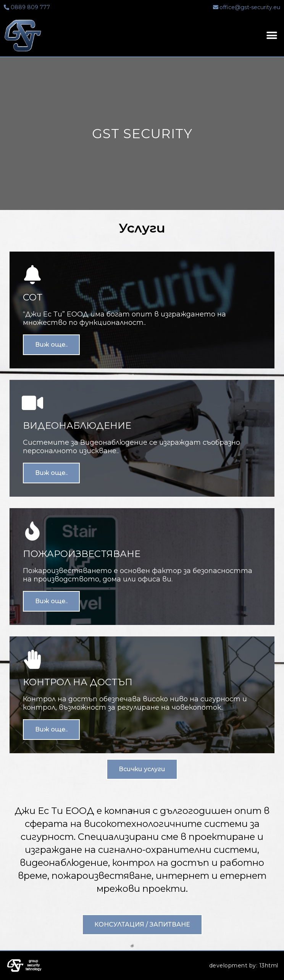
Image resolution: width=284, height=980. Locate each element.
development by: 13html (244, 965)
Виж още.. (51, 345)
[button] (142, 769)
